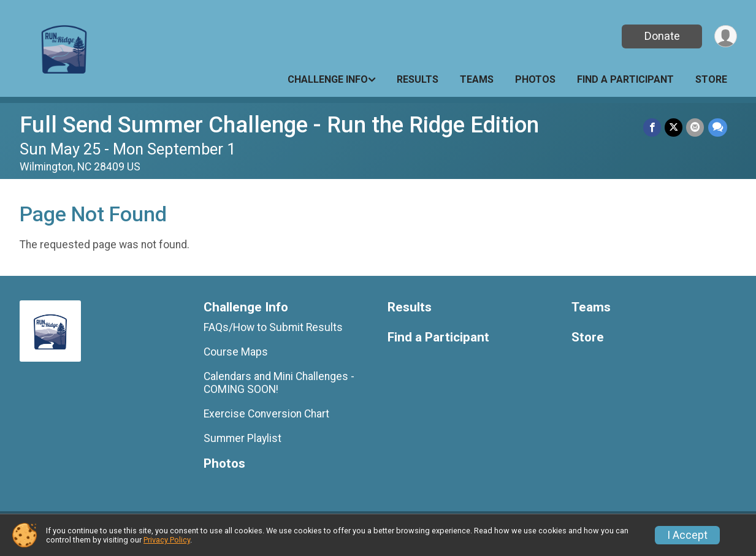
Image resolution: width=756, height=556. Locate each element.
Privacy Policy (167, 540)
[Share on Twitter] (674, 127)
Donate (662, 36)
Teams (477, 79)
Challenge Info (328, 79)
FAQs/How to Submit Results (273, 327)
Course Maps (236, 352)
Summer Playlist (242, 438)
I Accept (687, 535)
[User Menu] (726, 36)
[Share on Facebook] (653, 127)
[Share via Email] (696, 127)
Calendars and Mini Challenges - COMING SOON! (279, 383)
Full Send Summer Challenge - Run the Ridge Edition (279, 125)
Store (711, 79)
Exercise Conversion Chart (266, 414)
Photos (535, 79)
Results (418, 79)
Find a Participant (625, 79)
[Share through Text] (718, 127)
